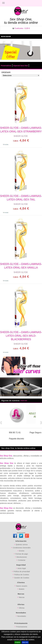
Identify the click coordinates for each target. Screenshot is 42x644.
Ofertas (22, 608)
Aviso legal (22, 568)
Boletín (22, 589)
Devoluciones (22, 557)
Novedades (22, 616)
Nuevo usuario (22, 586)
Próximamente (22, 627)
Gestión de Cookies (22, 578)
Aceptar (18, 642)
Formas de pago (22, 554)
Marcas (22, 597)
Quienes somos (22, 544)
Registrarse (34, 3)
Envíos (22, 551)
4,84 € (21, 140)
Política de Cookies (22, 575)
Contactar (22, 560)
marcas (24, 401)
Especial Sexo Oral (21, 66)
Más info (25, 642)
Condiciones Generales (22, 548)
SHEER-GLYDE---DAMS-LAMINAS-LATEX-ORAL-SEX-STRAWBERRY (21, 130)
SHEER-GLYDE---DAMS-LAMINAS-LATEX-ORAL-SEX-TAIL (21, 198)
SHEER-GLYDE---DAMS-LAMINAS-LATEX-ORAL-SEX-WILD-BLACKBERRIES (21, 336)
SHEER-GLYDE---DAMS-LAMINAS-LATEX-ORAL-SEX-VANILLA (21, 266)
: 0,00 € (21, 28)
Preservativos (6, 66)
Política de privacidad (22, 571)
